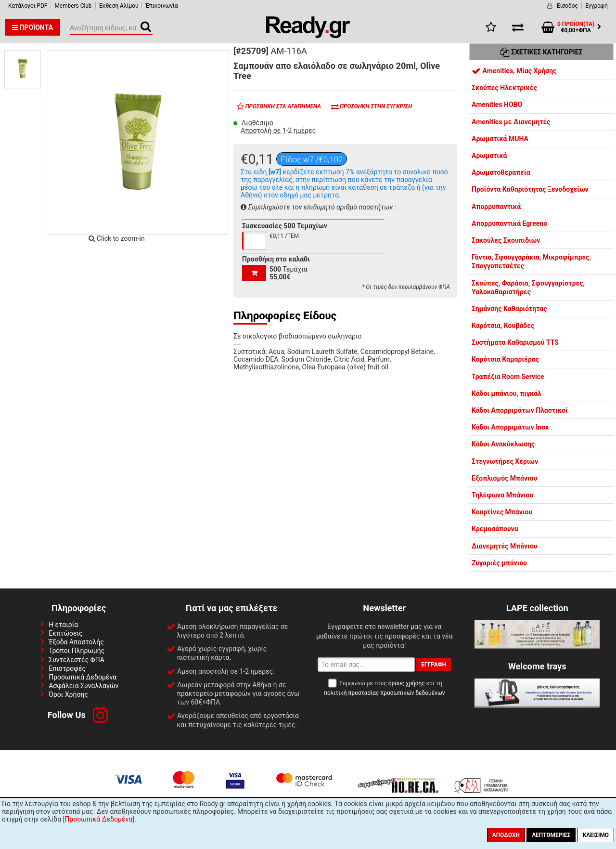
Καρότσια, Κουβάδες (503, 326)
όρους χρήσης (407, 683)
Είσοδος (567, 6)
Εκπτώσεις (65, 633)
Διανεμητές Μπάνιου (504, 546)
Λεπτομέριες (551, 835)
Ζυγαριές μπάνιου (499, 563)
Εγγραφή (597, 6)
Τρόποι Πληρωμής (77, 651)
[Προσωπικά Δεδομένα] (99, 819)
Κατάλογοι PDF (28, 6)
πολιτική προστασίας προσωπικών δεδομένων (384, 693)
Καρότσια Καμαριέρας (505, 359)
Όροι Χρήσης (68, 694)
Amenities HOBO (497, 104)
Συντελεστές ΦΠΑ (77, 660)
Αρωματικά (489, 156)
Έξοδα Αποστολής (76, 642)
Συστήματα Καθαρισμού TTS (515, 342)
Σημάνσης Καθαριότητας (509, 309)
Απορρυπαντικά (496, 207)
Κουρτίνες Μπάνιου (502, 512)
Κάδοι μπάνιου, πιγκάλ (507, 393)
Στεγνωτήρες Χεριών (505, 461)
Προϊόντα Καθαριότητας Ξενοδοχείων (530, 189)
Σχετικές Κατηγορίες (542, 52)
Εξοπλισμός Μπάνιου (504, 478)
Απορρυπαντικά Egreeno (509, 223)
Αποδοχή (506, 835)
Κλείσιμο (596, 835)
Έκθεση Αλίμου (119, 6)
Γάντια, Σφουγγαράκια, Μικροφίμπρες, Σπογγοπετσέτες (531, 261)
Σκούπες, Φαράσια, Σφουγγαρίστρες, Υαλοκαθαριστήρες (528, 287)
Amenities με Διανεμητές (511, 122)
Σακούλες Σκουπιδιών (506, 240)
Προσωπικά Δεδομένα (83, 677)
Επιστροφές (67, 668)
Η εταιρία (63, 625)
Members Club (73, 6)
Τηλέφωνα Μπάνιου (502, 495)
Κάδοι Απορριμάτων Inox (510, 427)
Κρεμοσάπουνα (495, 529)
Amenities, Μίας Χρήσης (514, 71)
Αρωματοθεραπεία (501, 172)
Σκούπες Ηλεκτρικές (504, 88)
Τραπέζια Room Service (508, 377)
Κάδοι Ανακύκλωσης (503, 444)
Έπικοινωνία (161, 6)
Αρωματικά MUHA (500, 139)
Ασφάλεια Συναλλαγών (83, 686)
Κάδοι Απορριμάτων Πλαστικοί (520, 410)
